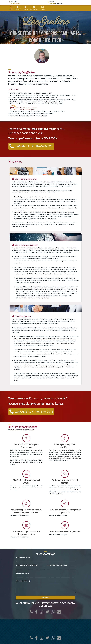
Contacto (42, 8)
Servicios (25, 8)
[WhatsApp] (53, 613)
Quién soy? (18, 8)
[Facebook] (36, 613)
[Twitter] (47, 613)
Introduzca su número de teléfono (27, 565)
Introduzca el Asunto (22, 573)
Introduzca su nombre (23, 557)
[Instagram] (41, 613)
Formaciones (34, 8)
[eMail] (59, 613)
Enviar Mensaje (46, 598)
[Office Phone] (31, 613)
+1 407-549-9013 (15, 3)
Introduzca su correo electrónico (57, 565)
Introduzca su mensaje (23, 581)
